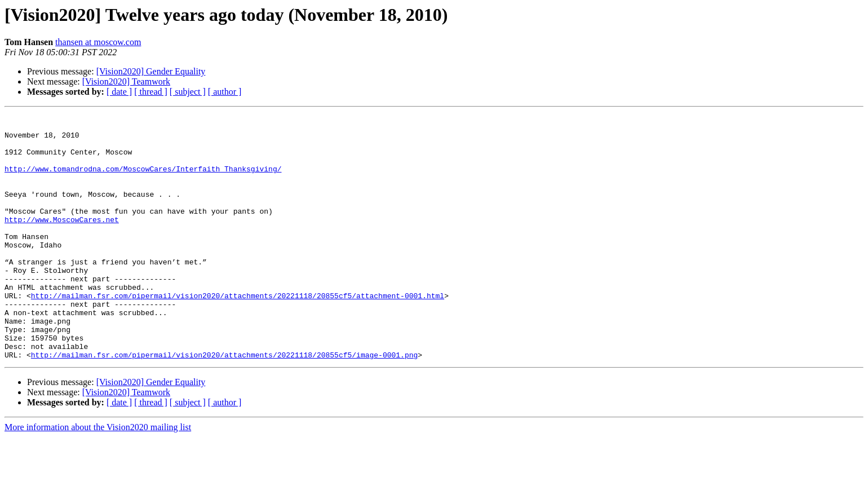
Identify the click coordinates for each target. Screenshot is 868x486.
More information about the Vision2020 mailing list (98, 476)
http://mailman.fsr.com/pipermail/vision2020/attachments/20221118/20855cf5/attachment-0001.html (238, 333)
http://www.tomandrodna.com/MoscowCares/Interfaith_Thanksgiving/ (143, 180)
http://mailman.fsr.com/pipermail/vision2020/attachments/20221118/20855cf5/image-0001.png (224, 404)
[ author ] (225, 92)
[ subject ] (188, 92)
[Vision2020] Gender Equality (151, 71)
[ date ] (119, 92)
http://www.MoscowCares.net (62, 241)
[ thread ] (151, 92)
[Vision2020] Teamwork (126, 81)
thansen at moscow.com (98, 42)
